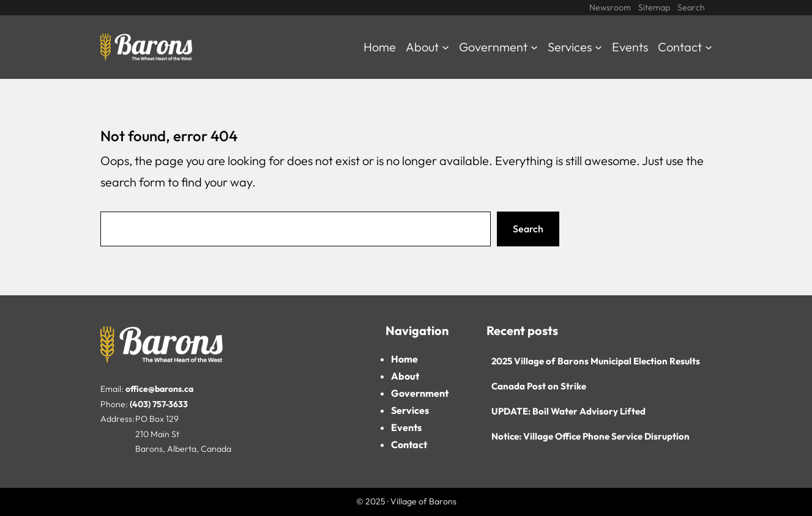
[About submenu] (445, 47)
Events (406, 427)
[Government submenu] (534, 47)
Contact (409, 444)
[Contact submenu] (709, 47)
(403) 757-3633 (159, 404)
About (405, 376)
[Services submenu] (598, 47)
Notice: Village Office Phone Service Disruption (590, 436)
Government (420, 393)
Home (404, 359)
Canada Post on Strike (539, 386)
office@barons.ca (159, 389)
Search (528, 229)
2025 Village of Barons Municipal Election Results (596, 361)
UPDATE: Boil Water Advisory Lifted (568, 411)
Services (410, 410)
